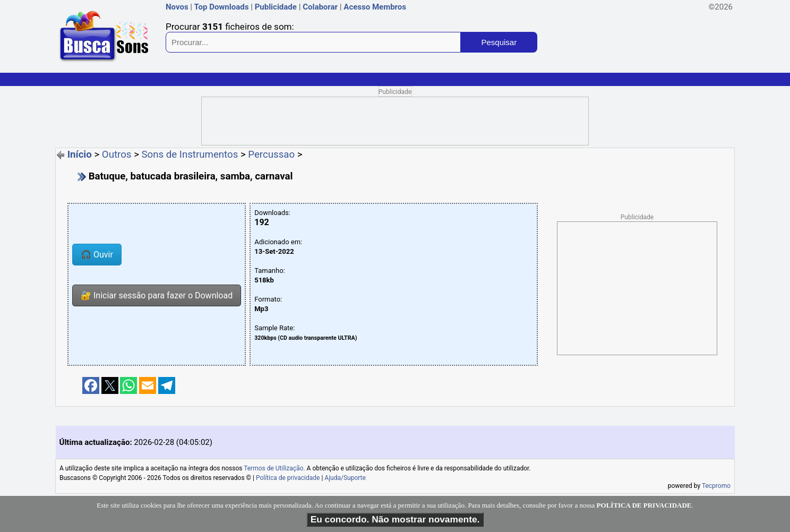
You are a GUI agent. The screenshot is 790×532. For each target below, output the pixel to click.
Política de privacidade (288, 478)
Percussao (271, 155)
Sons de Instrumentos (190, 155)
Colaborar (320, 7)
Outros (117, 155)
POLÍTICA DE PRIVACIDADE (644, 505)
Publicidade (276, 7)
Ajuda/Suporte (345, 478)
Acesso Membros (375, 7)
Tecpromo (716, 486)
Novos (177, 7)
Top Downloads (221, 7)
